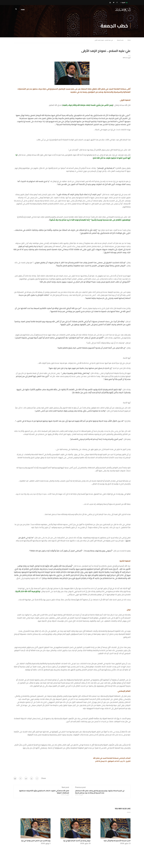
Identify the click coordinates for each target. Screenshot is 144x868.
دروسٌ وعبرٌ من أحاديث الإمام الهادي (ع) (77, 841)
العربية (125, 3)
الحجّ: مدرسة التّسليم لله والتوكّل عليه (117, 841)
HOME (23, 10)
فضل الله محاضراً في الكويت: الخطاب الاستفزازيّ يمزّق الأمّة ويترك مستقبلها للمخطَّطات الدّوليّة (44, 792)
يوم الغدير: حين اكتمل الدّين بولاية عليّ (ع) (36, 841)
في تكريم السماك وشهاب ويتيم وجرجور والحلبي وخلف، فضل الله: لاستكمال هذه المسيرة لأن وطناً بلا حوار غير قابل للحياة (100, 792)
